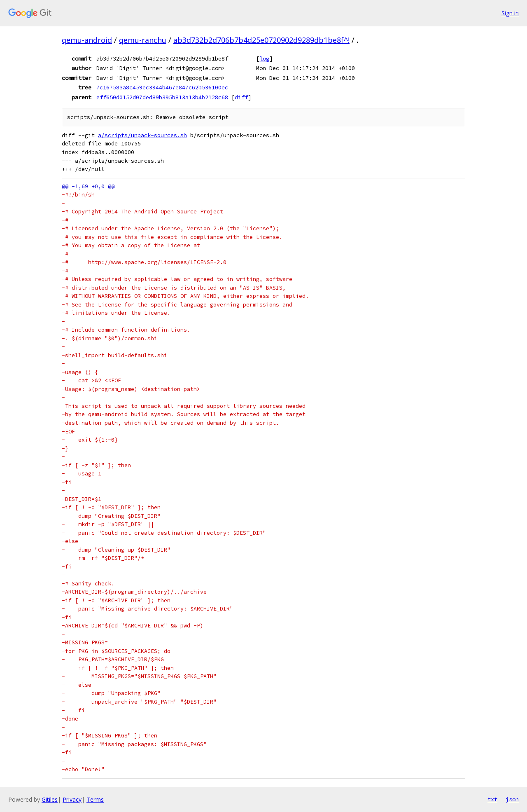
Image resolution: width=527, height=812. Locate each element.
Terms (95, 799)
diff (241, 97)
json (512, 799)
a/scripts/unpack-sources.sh (142, 135)
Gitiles (50, 799)
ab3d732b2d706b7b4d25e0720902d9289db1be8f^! (261, 40)
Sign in (510, 13)
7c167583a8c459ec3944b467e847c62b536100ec (162, 87)
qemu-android (87, 40)
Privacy (72, 799)
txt (492, 799)
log (264, 59)
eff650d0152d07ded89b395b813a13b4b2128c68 (162, 97)
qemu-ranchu (143, 40)
